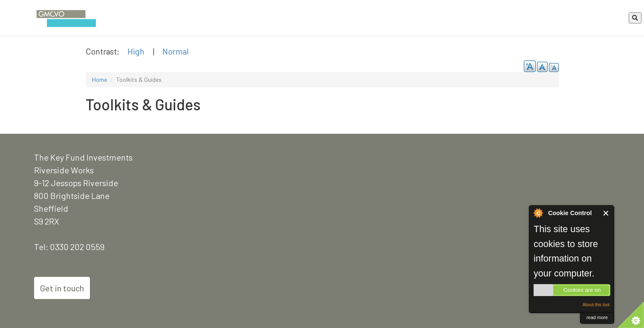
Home (100, 79)
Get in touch (62, 288)
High (136, 51)
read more (597, 317)
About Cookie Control (538, 213)
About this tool (596, 305)
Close (606, 213)
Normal (176, 51)
